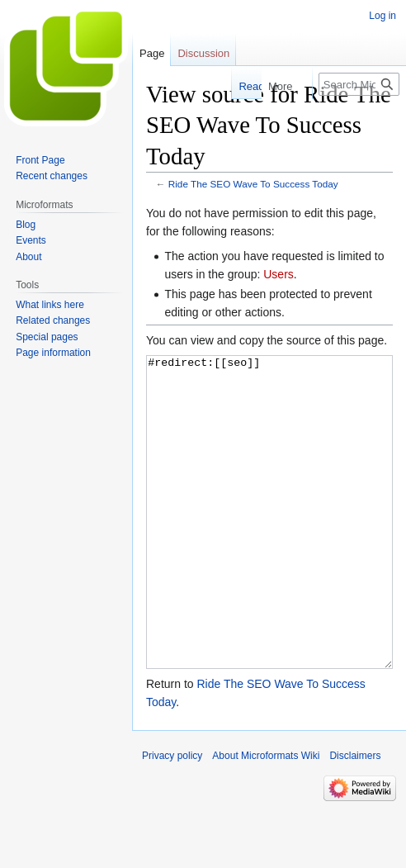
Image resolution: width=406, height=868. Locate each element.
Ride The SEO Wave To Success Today (253, 184)
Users (279, 274)
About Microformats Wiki (266, 818)
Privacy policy (172, 818)
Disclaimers (355, 818)
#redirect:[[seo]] (269, 543)
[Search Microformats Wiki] (359, 84)
